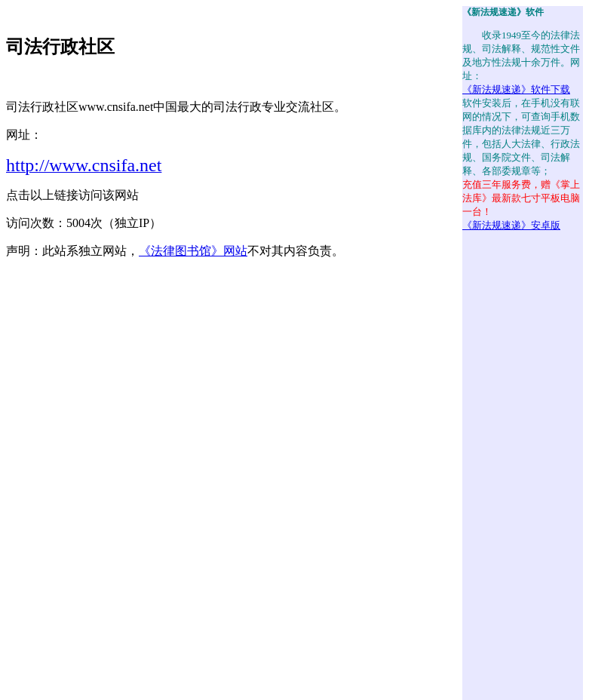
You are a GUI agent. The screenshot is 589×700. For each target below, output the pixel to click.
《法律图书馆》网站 (193, 251)
